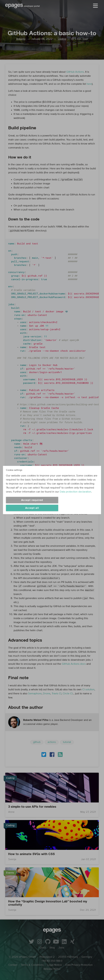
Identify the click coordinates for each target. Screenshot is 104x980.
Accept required (32, 500)
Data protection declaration (75, 492)
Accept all (32, 508)
